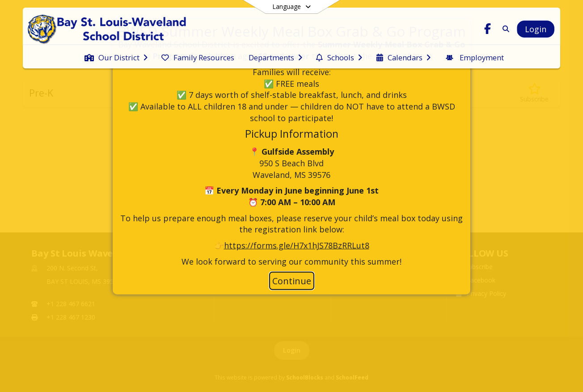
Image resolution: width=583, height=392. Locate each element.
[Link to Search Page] (504, 29)
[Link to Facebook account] (488, 30)
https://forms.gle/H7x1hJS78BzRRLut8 (297, 245)
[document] (291, 145)
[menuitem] (116, 57)
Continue (292, 281)
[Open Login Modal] (536, 29)
